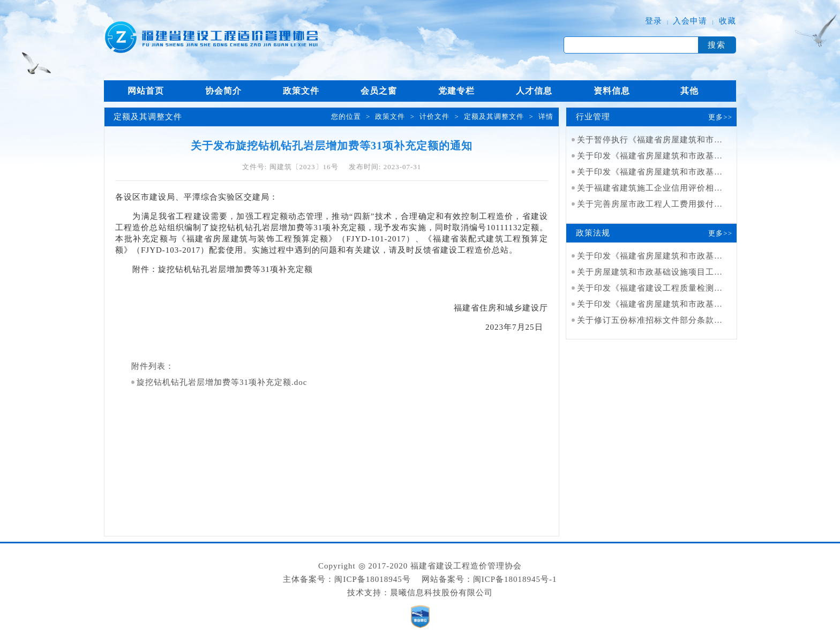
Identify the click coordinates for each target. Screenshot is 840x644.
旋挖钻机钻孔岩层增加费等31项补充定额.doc (222, 382)
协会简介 (223, 91)
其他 (689, 91)
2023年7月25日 (517, 327)
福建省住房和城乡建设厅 (501, 308)
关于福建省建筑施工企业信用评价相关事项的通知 (671, 188)
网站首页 (146, 91)
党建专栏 (456, 91)
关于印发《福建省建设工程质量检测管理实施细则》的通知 (688, 288)
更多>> (720, 117)
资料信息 (612, 91)
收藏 (727, 21)
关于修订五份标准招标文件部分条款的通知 (658, 320)
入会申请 (690, 21)
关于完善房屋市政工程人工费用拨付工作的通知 (667, 204)
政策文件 (301, 91)
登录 (654, 21)
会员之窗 (379, 91)
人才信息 (534, 91)
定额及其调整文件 (494, 116)
